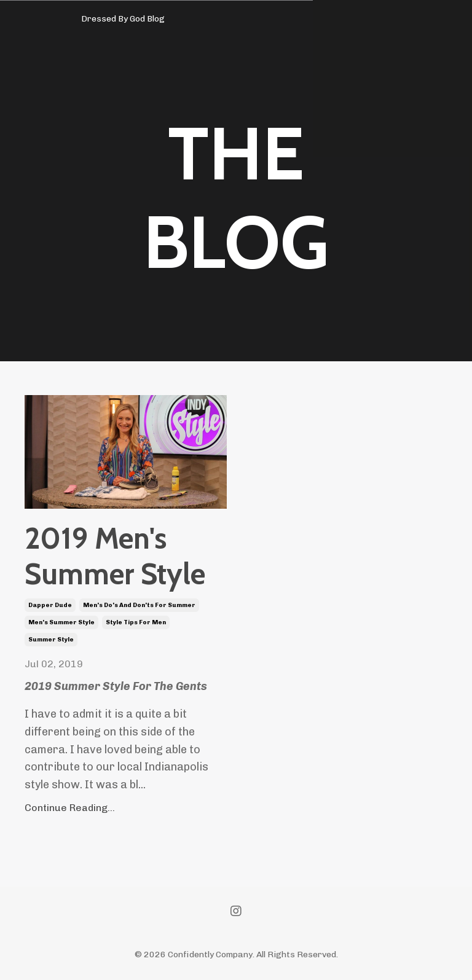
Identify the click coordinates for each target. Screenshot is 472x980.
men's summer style (61, 622)
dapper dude (50, 605)
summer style (51, 640)
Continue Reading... (70, 808)
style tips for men (136, 622)
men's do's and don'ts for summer (139, 605)
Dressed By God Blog (123, 19)
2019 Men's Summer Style (115, 556)
